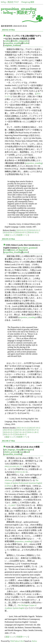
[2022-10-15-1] (22, 428)
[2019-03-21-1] (34, 230)
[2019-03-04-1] (9, 232)
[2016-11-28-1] (33, 432)
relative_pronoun (11, 452)
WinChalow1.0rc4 (17, 641)
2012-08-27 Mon (8, 441)
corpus (22, 452)
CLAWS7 (12, 505)
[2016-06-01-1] (21, 434)
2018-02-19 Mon (8, 30)
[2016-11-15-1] (9, 434)
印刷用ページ (22, 235)
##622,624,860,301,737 (14, 466)
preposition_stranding (13, 43)
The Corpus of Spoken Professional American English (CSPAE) (23, 483)
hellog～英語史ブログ (10, 2)
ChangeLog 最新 (28, 2)
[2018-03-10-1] (33, 232)
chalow (34, 641)
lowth (6, 250)
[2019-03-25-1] (22, 230)
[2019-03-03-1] (21, 232)
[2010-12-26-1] (21, 472)
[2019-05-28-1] (21, 430)
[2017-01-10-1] (21, 432)
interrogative (28, 450)
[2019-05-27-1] (33, 430)
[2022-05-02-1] (9, 430)
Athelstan (8, 480)
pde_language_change (13, 450)
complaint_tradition (12, 45)
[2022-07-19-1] (34, 428)
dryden (26, 43)
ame (27, 452)
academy (7, 41)
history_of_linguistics (18, 250)
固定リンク (10, 235)
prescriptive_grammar (28, 248)
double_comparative (20, 41)
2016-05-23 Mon (8, 239)
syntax (25, 252)
